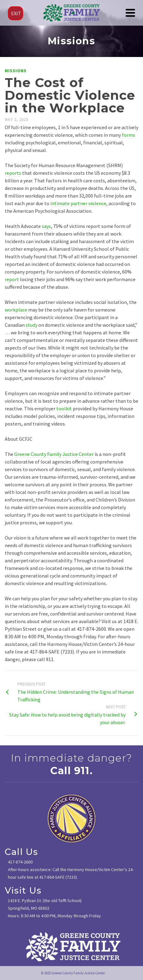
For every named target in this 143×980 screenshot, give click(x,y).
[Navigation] (130, 13)
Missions (16, 71)
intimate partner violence (78, 203)
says (46, 226)
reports (13, 173)
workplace (16, 310)
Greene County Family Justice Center (54, 454)
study (31, 325)
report (12, 279)
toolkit (65, 408)
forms (128, 135)
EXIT (16, 13)
